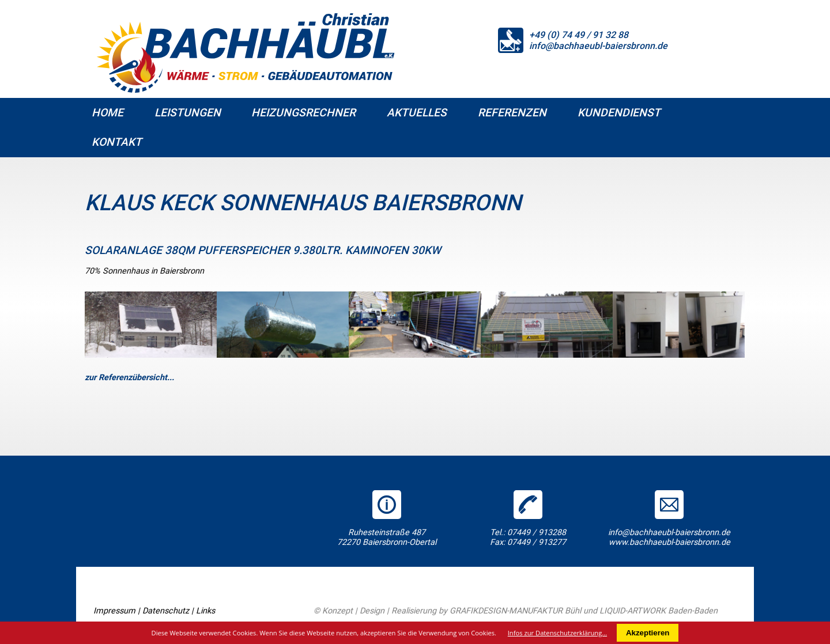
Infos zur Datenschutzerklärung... (557, 633)
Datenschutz (166, 611)
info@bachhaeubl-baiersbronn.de (598, 46)
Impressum (114, 611)
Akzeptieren (648, 633)
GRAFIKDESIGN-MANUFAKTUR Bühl (515, 611)
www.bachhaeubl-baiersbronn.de (669, 542)
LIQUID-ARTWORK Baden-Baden (659, 611)
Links (205, 611)
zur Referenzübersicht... (129, 378)
